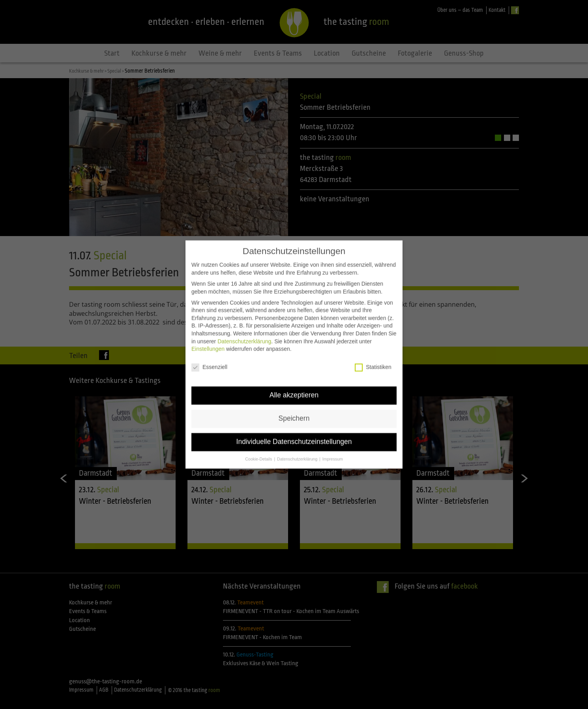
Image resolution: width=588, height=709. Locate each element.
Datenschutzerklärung (244, 331)
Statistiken (373, 357)
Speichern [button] (294, 408)
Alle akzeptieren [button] (294, 385)
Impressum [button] (333, 448)
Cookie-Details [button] (259, 448)
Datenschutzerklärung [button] (298, 448)
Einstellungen (208, 339)
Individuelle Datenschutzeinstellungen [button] (294, 431)
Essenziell (209, 357)
